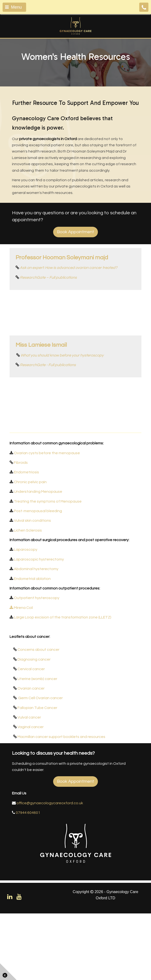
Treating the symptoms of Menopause (48, 568)
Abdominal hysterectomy (36, 636)
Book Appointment (75, 232)
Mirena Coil (22, 674)
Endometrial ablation (32, 645)
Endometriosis (26, 539)
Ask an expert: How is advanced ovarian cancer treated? (69, 268)
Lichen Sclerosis (28, 597)
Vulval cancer (29, 784)
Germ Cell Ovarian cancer (40, 765)
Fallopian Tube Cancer (37, 774)
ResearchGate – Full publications (48, 278)
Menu (13, 7)
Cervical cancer (31, 736)
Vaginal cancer (31, 794)
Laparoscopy (25, 616)
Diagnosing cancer (34, 726)
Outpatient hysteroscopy (37, 665)
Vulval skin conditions (32, 587)
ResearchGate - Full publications (48, 398)
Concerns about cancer (38, 716)
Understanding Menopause (38, 558)
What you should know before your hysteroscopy (62, 389)
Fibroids (21, 529)
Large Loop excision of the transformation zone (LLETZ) (63, 684)
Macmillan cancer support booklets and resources (61, 803)
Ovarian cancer (31, 755)
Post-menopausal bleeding (38, 578)
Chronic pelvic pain (30, 549)
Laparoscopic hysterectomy (39, 626)
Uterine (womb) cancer (37, 745)
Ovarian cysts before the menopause (47, 520)
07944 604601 (28, 879)
